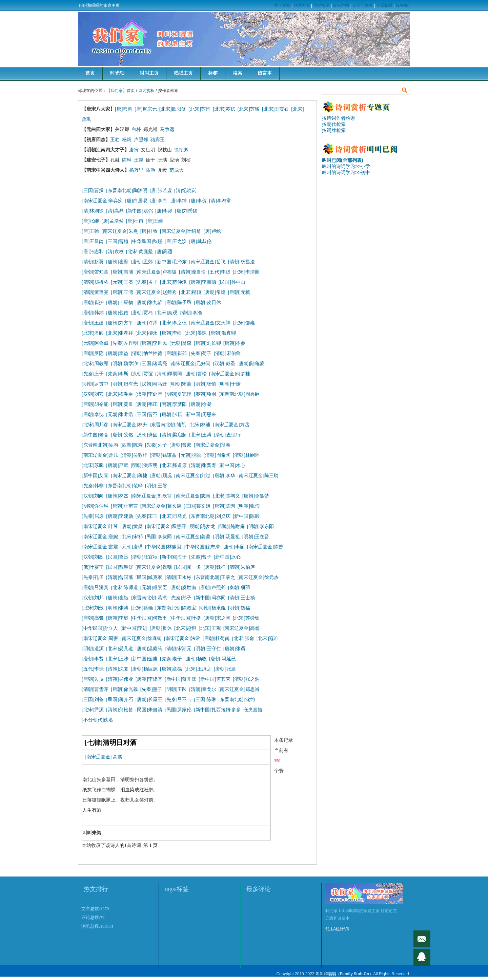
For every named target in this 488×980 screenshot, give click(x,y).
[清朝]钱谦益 (163, 455)
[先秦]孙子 (180, 598)
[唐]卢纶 (212, 231)
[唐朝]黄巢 (122, 404)
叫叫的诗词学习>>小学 (346, 166)
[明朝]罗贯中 (95, 384)
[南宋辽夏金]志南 (192, 496)
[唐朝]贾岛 (142, 313)
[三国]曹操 (93, 191)
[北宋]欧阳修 (173, 109)
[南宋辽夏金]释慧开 (166, 526)
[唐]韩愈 (124, 109)
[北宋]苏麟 (93, 465)
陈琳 (127, 160)
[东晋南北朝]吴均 (100, 445)
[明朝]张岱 (249, 506)
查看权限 (384, 5)
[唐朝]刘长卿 (207, 343)
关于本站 (282, 5)
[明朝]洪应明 (144, 465)
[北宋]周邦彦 (95, 425)
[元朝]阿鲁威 (95, 343)
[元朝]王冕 (122, 282)
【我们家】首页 (121, 91)
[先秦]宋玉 (147, 516)
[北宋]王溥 (200, 435)
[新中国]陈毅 (246, 516)
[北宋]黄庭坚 (139, 252)
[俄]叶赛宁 (93, 567)
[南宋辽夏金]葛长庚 (161, 506)
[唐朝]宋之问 (217, 618)
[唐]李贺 (198, 201)
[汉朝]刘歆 (93, 557)
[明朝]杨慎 (205, 384)
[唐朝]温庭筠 (149, 649)
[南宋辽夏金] (98, 757)
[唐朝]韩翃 (93, 313)
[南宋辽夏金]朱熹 (119, 231)
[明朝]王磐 (156, 486)
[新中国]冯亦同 (210, 598)
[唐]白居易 (136, 201)
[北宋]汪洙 (117, 659)
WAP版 (402, 5)
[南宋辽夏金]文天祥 (210, 323)
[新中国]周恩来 (200, 414)
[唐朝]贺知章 (95, 272)
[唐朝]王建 (93, 323)
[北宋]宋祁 (131, 537)
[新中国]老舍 (95, 435)
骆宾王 (158, 140)
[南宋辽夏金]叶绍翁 (180, 231)
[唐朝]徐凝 (200, 404)
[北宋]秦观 (166, 313)
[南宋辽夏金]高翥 (241, 628)
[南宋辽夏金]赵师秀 (156, 292)
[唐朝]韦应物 (119, 303)
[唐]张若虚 (161, 191)
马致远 (167, 129)
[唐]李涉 (164, 211)
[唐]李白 (158, 201)
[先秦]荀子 (200, 353)
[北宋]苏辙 (249, 109)
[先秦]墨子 (151, 689)
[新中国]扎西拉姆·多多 (219, 710)
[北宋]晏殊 (195, 333)
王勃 (115, 140)
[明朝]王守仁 (207, 649)
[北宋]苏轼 (224, 109)
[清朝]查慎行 (227, 435)
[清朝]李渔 (191, 313)
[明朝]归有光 (124, 384)
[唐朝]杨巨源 (144, 669)
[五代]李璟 (93, 669)
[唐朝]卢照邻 (212, 588)
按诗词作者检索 (339, 118)
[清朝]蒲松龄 (119, 710)
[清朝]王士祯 (241, 598)
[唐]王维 (154, 221)
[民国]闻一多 (188, 567)
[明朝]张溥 (117, 608)
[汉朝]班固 (147, 435)
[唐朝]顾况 (161, 476)
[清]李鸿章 (220, 201)
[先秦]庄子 (93, 374)
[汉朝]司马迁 (154, 384)
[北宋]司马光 (173, 516)
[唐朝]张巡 (225, 669)
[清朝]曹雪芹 (95, 689)
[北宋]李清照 (246, 272)
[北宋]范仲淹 (173, 282)
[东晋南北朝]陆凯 (168, 425)
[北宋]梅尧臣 (119, 394)
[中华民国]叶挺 (185, 618)
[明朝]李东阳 (260, 526)
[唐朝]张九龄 (149, 303)
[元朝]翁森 (180, 343)
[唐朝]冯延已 (222, 659)
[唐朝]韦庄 (147, 404)
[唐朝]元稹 (239, 292)
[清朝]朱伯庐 (241, 567)
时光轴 (117, 73)
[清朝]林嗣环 (246, 455)
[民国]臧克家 (149, 577)
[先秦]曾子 (200, 557)
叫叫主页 (149, 73)
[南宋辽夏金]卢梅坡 (156, 272)
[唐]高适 (164, 252)
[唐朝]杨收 (195, 659)
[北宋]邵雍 (244, 323)
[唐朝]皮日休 (207, 303)
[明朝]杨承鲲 (212, 608)
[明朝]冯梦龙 (202, 526)
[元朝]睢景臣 (154, 588)
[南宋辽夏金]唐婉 (100, 537)
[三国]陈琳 (205, 700)
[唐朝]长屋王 (149, 700)
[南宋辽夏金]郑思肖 (239, 689)
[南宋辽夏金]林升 (129, 425)
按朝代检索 (334, 124)
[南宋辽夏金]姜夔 (192, 537)
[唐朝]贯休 (161, 628)
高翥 (118, 757)
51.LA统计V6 (337, 929)
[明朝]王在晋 (256, 537)
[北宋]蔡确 (142, 608)
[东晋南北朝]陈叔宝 (176, 608)
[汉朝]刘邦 (93, 598)
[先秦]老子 (171, 659)
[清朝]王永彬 (178, 577)
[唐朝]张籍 (171, 414)
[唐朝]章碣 (171, 669)
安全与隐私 (363, 5)
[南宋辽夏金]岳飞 (207, 262)
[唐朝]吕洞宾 (95, 588)
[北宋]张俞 (243, 638)
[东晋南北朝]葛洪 (149, 598)
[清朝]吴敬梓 (134, 455)
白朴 (136, 129)
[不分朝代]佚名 (97, 720)
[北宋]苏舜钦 (246, 618)
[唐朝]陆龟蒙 (251, 364)
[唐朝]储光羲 (124, 689)
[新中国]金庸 (144, 659)
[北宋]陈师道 (124, 588)
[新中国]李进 (134, 628)
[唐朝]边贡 (93, 679)
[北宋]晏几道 (119, 649)
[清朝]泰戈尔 (202, 689)
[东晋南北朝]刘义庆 (210, 516)
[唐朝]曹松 (195, 374)
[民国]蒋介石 (119, 700)
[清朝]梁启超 (173, 435)
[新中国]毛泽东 (171, 262)
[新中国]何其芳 (214, 679)
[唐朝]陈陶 (224, 506)
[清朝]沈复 (117, 669)
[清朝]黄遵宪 (95, 292)
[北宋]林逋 (199, 425)
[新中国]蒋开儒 (180, 679)
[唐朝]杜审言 (124, 506)
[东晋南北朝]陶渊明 (127, 191)
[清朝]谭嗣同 (169, 374)
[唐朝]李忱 (93, 414)
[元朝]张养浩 (119, 414)
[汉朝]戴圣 (224, 364)
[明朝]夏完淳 (178, 394)
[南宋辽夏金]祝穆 (154, 567)
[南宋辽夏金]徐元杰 (258, 577)
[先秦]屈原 (93, 516)
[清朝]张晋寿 (202, 465)
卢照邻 (141, 140)
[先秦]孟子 (147, 282)
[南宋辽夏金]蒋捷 (129, 476)
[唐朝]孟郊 (142, 262)
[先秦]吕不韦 (178, 700)
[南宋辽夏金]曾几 (100, 455)
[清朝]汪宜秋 (144, 557)
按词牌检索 (334, 130)
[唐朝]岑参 (234, 343)
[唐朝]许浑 (147, 323)
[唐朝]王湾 (122, 292)
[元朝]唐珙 (131, 547)
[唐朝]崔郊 (176, 353)
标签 (213, 73)
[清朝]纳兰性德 (147, 353)
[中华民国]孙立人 (100, 628)
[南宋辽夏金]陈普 (265, 547)
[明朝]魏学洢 (124, 364)
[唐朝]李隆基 (149, 679)
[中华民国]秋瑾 (147, 241)
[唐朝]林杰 (117, 496)
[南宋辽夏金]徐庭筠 (141, 638)
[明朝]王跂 (176, 689)
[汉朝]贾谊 (142, 374)
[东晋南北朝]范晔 (124, 486)
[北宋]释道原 (173, 465)
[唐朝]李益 (117, 353)
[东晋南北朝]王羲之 (214, 577)
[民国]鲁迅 (117, 557)
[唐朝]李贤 (93, 659)
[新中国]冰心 (227, 557)
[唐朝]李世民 (154, 343)
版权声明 (341, 5)
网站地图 (322, 5)
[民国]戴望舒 (119, 567)
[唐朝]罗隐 (93, 353)
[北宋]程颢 (190, 292)
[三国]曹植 (117, 241)
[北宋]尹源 (93, 710)
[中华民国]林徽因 (163, 547)
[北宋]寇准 (268, 638)
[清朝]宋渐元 (178, 649)
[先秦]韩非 (93, 486)
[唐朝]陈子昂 (178, 303)
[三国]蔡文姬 (197, 506)
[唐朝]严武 (117, 465)
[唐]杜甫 (135, 221)
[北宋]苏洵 (199, 109)
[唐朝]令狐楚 (256, 496)
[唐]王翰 (90, 231)
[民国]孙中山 (232, 282)
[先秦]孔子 (93, 577)
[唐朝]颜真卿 (222, 333)
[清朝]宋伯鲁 (227, 353)
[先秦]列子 (156, 445)
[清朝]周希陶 (217, 455)
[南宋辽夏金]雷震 (100, 547)
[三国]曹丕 (147, 414)
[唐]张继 (90, 221)
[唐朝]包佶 (117, 313)
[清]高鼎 (115, 211)
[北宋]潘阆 (93, 333)
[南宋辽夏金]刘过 (192, 476)
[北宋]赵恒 (185, 628)
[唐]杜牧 (149, 231)
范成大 (177, 170)
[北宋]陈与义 (226, 496)
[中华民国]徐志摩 (202, 547)
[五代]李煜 (219, 272)
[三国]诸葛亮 (154, 364)
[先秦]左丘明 (124, 343)
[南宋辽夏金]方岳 (231, 425)
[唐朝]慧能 (122, 272)
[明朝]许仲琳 (95, 506)
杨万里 (136, 170)
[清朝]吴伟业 (119, 679)
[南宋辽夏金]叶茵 (100, 526)
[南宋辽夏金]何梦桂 (230, 374)
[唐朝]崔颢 (117, 262)
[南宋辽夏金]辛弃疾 (102, 201)
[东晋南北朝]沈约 (237, 700)
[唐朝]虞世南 (183, 588)
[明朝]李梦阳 (173, 404)
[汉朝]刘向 (93, 496)
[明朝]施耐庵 (231, 526)
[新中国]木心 (232, 465)
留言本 (265, 73)
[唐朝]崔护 (93, 303)
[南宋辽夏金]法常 (182, 638)
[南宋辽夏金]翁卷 (212, 445)
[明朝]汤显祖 (226, 537)
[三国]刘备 (93, 700)
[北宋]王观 (210, 628)
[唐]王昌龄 (93, 241)
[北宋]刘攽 (93, 608)
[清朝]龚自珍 (192, 272)
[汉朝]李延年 (149, 394)
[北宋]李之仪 (173, 323)
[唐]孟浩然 (112, 221)
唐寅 (134, 150)
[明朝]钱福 (239, 608)
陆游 (150, 170)
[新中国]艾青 (95, 476)
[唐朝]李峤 (171, 333)
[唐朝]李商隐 (202, 282)
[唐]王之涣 (176, 241)
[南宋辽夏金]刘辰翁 (151, 496)
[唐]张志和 (93, 252)
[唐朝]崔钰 (117, 598)
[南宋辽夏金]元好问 (190, 364)
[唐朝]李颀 (233, 547)
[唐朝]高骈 (93, 618)
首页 (90, 73)
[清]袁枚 (116, 252)
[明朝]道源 (93, 649)
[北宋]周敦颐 (95, 364)
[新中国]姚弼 (139, 211)
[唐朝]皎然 (122, 435)
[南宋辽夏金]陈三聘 (258, 476)
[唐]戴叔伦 (200, 241)
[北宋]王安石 (275, 109)
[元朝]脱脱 (190, 455)
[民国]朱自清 (149, 710)
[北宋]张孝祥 (119, 333)
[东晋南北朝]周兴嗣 (239, 394)
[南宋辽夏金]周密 (100, 638)
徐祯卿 (181, 150)
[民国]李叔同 (158, 537)
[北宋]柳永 (147, 333)
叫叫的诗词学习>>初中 (346, 172)
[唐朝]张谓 (234, 649)
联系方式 (302, 5)
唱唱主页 (183, 73)
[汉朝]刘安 (93, 394)
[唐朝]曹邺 (180, 445)
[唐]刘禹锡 (186, 211)
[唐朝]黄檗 (131, 526)
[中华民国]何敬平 (149, 618)
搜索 (238, 73)
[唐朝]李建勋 (119, 516)
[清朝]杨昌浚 (241, 262)
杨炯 (127, 140)
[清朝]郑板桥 (95, 282)
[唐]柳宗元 (146, 109)
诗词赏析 (146, 91)
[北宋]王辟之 (198, 669)
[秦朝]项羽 (205, 394)
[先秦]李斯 (117, 374)
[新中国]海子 (173, 557)
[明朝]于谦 (230, 384)
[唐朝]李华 (224, 476)
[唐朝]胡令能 (95, 404)
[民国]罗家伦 (178, 710)
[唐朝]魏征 (214, 567)
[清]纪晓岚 (185, 191)
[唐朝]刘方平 (119, 323)
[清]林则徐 (93, 211)
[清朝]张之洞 (246, 679)
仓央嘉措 (253, 710)
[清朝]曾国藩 (119, 577)
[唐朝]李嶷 (117, 618)
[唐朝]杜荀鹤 (216, 638)
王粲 (139, 160)
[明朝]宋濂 (180, 384)
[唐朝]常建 (214, 292)
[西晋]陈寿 (131, 445)
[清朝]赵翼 (93, 262)
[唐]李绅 (178, 201)
